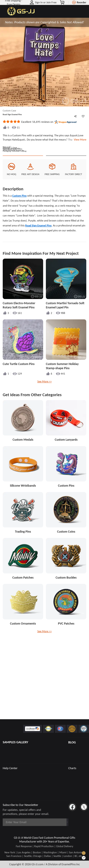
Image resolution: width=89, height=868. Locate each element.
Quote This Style (23, 196)
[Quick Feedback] (84, 858)
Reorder (82, 2)
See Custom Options (66, 196)
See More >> (44, 426)
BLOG (72, 742)
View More (79, 140)
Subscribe (58, 822)
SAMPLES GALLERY (15, 742)
